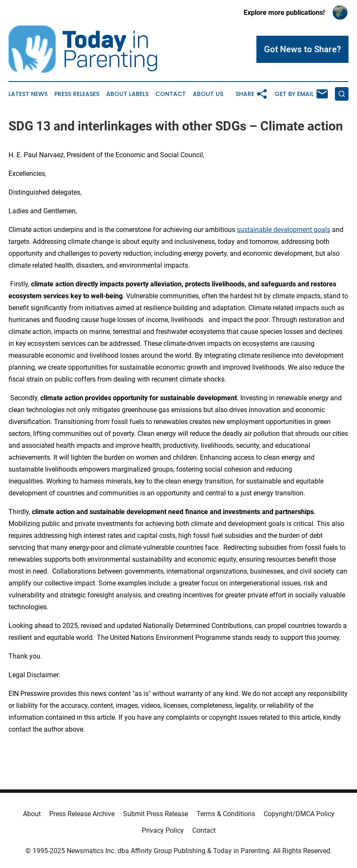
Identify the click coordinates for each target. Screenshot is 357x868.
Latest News (28, 94)
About (32, 814)
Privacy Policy (163, 830)
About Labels (127, 94)
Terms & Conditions (226, 814)
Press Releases (77, 94)
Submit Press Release (156, 814)
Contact (171, 94)
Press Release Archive (82, 814)
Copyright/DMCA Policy (299, 814)
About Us (208, 94)
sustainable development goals (284, 230)
